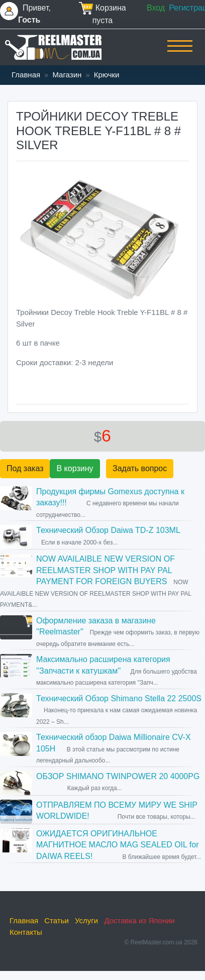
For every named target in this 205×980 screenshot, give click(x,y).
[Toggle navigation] (180, 53)
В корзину (75, 468)
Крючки (107, 75)
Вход (156, 8)
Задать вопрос (140, 468)
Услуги (86, 920)
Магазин (67, 75)
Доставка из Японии (139, 920)
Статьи (57, 920)
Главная (26, 75)
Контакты (26, 932)
